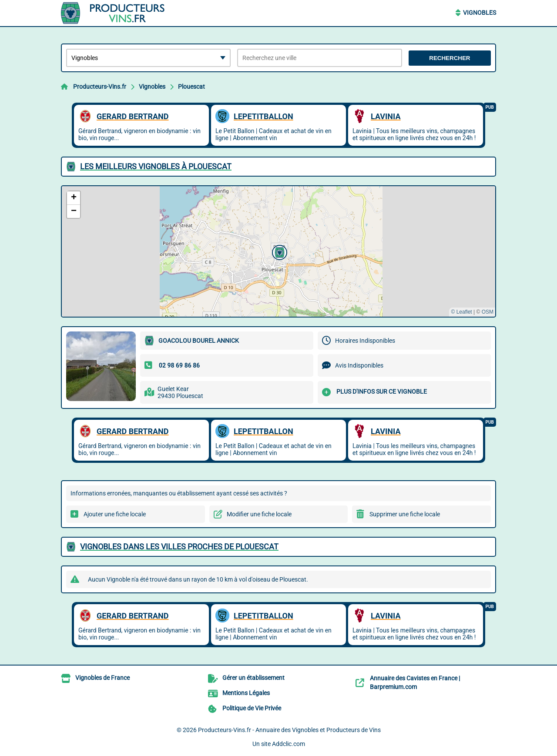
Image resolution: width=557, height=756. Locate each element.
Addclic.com (289, 744)
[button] (278, 251)
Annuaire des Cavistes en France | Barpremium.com (415, 682)
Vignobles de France (102, 678)
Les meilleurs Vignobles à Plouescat (156, 166)
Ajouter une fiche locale (115, 514)
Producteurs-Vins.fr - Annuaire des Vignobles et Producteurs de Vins (289, 730)
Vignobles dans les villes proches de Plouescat (179, 547)
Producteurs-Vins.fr (100, 87)
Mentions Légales (246, 693)
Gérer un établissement (253, 678)
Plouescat (191, 87)
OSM (488, 312)
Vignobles (480, 13)
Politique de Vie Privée (252, 708)
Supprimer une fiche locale (405, 514)
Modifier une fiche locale (259, 514)
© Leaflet (461, 312)
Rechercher (450, 58)
